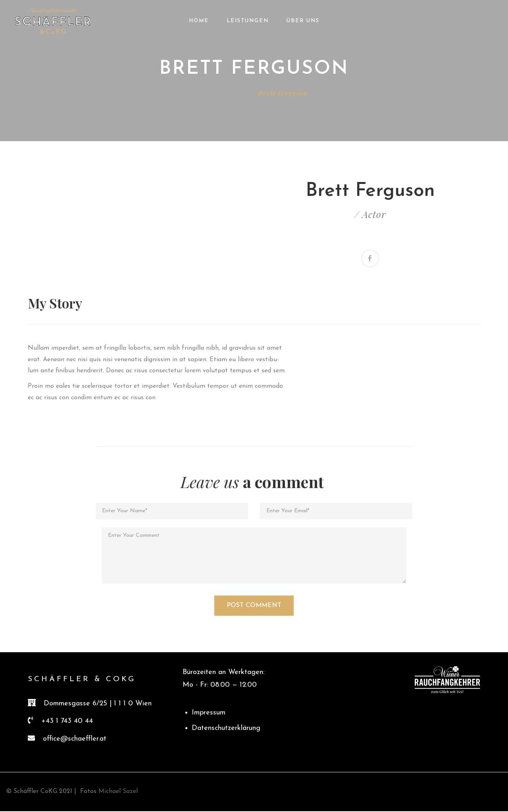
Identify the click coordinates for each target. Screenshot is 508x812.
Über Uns (303, 21)
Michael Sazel (117, 793)
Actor (238, 93)
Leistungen (248, 21)
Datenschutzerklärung (226, 729)
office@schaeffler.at (75, 740)
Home (199, 21)
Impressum (209, 714)
